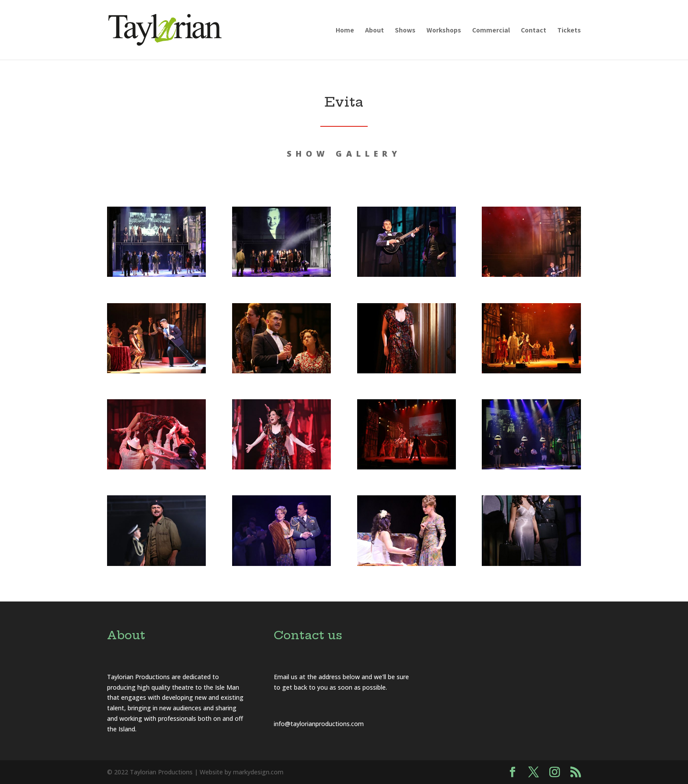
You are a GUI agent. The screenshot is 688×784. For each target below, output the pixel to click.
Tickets (569, 30)
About (374, 30)
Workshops (444, 30)
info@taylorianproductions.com (319, 724)
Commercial (491, 30)
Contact (534, 30)
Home (345, 30)
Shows (405, 30)
